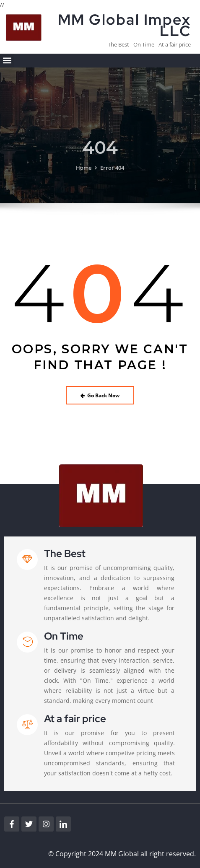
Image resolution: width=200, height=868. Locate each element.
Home (84, 174)
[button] (7, 61)
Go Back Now (100, 395)
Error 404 (112, 174)
